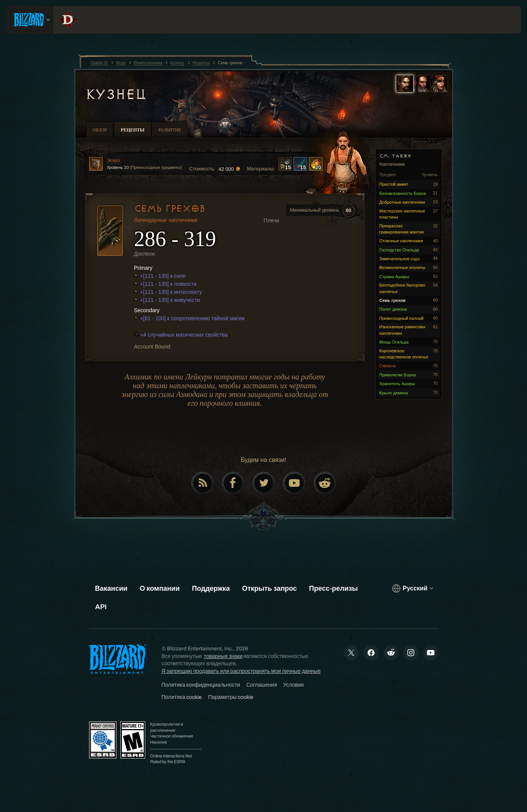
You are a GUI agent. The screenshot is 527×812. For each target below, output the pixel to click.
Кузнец (116, 94)
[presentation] (30, 20)
